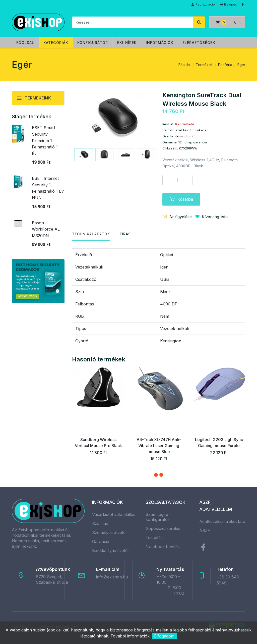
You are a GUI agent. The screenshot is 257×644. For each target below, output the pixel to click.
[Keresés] (133, 22)
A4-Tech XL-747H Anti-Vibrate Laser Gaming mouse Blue (159, 446)
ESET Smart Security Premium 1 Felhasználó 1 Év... (45, 140)
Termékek (204, 65)
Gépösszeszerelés (163, 528)
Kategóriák (56, 43)
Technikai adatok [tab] (91, 234)
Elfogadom (164, 636)
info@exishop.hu (112, 577)
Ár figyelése (177, 217)
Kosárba (181, 199)
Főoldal (25, 43)
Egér (241, 65)
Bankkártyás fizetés (111, 551)
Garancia (101, 542)
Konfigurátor (93, 43)
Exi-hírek (127, 43)
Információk (159, 43)
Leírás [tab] (124, 234)
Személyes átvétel (109, 532)
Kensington (185, 136)
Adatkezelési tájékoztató (222, 521)
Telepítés (154, 538)
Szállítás (100, 523)
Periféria (225, 65)
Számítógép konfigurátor (157, 517)
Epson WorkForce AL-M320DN (47, 229)
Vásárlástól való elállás (114, 514)
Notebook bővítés (163, 547)
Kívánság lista (210, 217)
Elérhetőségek (199, 43)
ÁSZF (205, 530)
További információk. (131, 636)
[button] (156, 475)
